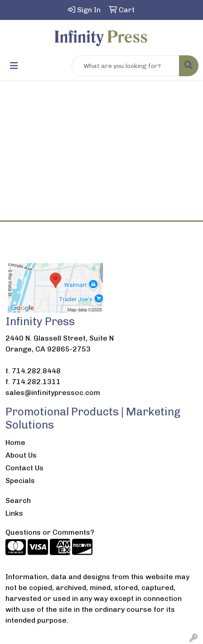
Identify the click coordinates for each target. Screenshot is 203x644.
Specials (20, 481)
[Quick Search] (126, 66)
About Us (21, 455)
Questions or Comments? (50, 532)
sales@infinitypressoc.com (53, 393)
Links (14, 513)
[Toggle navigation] (14, 66)
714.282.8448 (36, 371)
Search (18, 500)
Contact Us (24, 468)
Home (15, 442)
